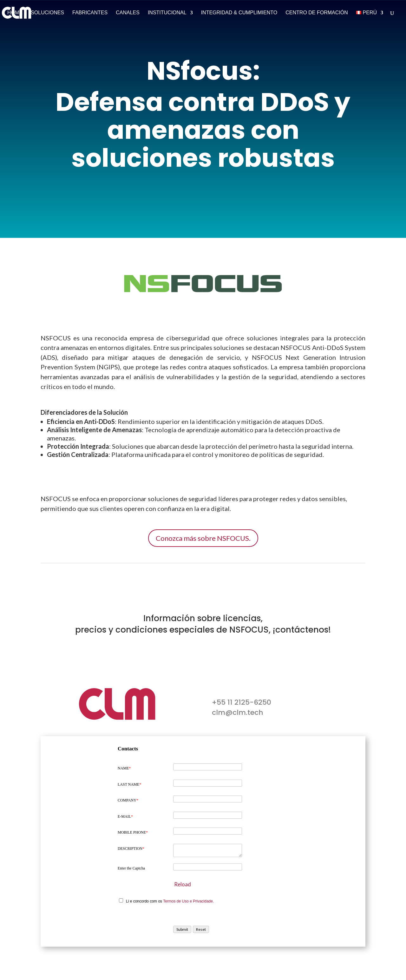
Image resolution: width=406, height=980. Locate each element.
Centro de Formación (317, 13)
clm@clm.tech (238, 712)
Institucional (167, 13)
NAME (124, 768)
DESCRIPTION (131, 849)
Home (15, 13)
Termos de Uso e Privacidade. (188, 901)
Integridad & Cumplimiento (239, 13)
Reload (183, 884)
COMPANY (128, 800)
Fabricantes (90, 13)
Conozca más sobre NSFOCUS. (203, 538)
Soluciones (47, 13)
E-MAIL (125, 816)
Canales (128, 13)
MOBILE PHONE (133, 832)
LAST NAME (129, 784)
